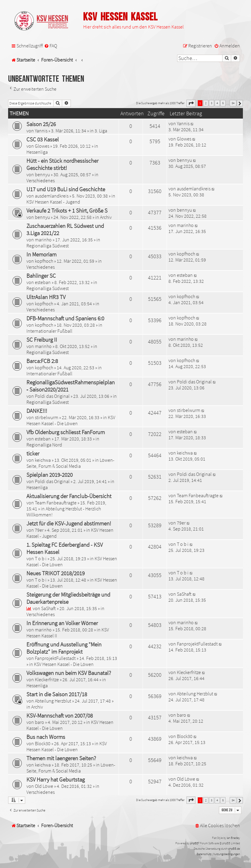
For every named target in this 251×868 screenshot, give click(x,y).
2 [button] (206, 103)
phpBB (194, 843)
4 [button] (217, 103)
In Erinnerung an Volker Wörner (62, 623)
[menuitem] (51, 46)
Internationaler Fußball (49, 331)
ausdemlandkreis (52, 196)
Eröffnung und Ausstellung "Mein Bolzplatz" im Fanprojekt (64, 648)
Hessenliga (37, 152)
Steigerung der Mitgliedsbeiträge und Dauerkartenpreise (68, 598)
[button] (191, 103)
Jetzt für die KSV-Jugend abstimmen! (69, 523)
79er (39, 530)
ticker (33, 453)
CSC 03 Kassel (43, 139)
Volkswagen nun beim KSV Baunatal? (69, 673)
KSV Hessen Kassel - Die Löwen (71, 420)
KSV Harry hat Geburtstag (56, 779)
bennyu (42, 174)
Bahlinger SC (41, 276)
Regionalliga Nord (44, 445)
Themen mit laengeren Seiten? (61, 758)
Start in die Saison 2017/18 (57, 694)
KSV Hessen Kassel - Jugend (53, 202)
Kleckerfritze (47, 679)
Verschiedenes (41, 180)
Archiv (106, 217)
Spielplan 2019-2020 (50, 475)
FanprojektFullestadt (55, 658)
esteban (43, 282)
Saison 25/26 (41, 124)
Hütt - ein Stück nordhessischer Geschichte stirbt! (62, 164)
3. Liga (101, 131)
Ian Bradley (233, 838)
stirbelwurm (47, 417)
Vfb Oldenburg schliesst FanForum (66, 432)
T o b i (41, 558)
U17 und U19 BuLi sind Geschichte (66, 189)
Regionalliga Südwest (48, 246)
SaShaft (48, 608)
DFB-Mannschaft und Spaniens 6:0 (65, 318)
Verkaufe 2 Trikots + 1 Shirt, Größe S (67, 210)
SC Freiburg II (42, 340)
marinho (43, 240)
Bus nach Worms (46, 737)
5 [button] (223, 103)
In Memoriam (41, 254)
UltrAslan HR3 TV (46, 297)
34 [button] (233, 103)
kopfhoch (44, 261)
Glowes (42, 146)
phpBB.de (234, 849)
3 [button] (212, 103)
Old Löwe (44, 786)
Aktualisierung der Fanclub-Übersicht (69, 496)
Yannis (41, 131)
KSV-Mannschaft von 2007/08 (60, 715)
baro (39, 722)
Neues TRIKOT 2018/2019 (56, 573)
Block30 (43, 743)
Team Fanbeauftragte (56, 503)
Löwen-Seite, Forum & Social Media (70, 463)
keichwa (43, 460)
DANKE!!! (37, 411)
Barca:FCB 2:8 (42, 361)
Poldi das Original (52, 396)
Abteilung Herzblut (53, 701)
